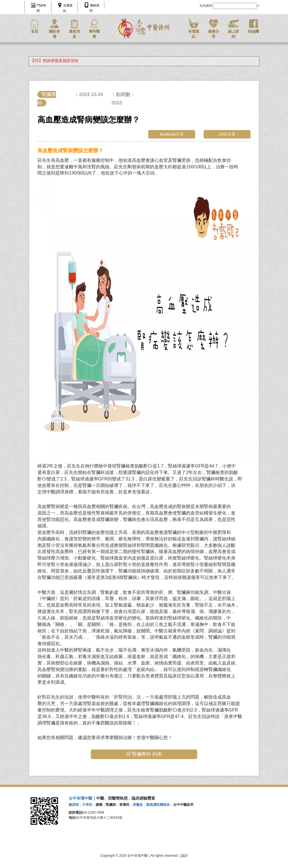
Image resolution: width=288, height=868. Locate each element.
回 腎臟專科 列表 (144, 754)
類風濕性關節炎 (158, 805)
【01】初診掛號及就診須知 (54, 61)
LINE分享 (227, 134)
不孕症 (87, 805)
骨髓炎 (138, 805)
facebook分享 (172, 134)
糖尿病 (74, 805)
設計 (184, 856)
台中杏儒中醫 (80, 798)
